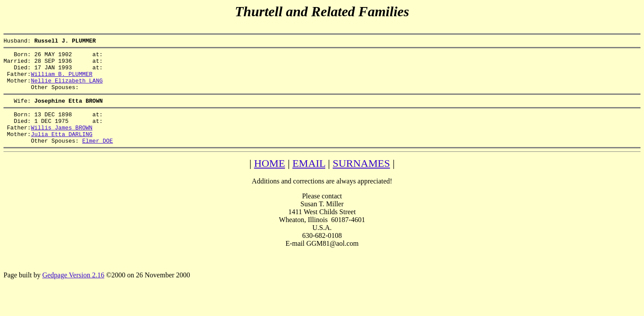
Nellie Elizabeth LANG (67, 88)
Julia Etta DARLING (61, 150)
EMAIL (309, 180)
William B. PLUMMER (61, 80)
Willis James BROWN (61, 142)
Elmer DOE (97, 158)
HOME (269, 180)
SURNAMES (361, 180)
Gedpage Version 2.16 (73, 292)
